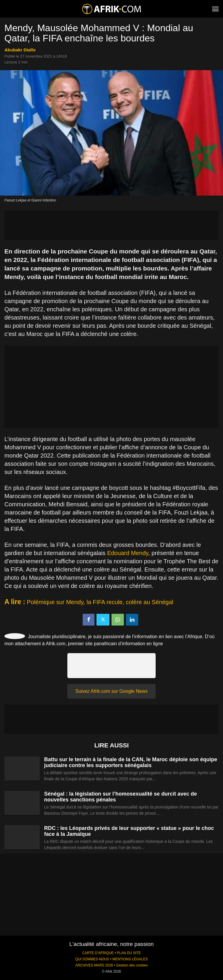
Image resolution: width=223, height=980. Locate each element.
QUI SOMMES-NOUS (92, 959)
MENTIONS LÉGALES (130, 959)
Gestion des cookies (132, 965)
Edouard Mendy (128, 553)
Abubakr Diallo (20, 50)
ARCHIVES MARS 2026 (94, 965)
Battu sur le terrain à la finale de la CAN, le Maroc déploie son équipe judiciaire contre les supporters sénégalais (131, 762)
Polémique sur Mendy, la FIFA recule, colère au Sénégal (100, 602)
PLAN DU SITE (129, 953)
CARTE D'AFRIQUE (98, 953)
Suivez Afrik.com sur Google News (111, 691)
